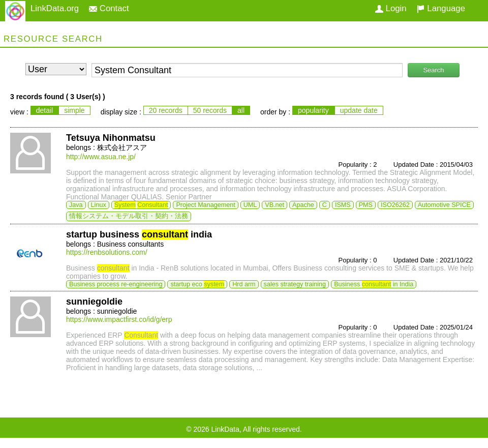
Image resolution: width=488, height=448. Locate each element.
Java (76, 205)
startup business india (139, 234)
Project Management (205, 205)
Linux (99, 205)
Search (433, 70)
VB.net (274, 205)
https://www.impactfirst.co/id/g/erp (119, 319)
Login (391, 8)
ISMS (343, 205)
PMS (366, 205)
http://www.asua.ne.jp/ (101, 157)
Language (441, 8)
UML (250, 205)
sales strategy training (295, 284)
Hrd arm (244, 284)
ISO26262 (395, 205)
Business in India (374, 284)
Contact (109, 8)
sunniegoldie (94, 302)
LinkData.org (55, 8)
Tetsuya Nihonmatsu (111, 138)
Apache (303, 205)
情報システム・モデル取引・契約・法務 (129, 216)
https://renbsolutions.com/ (107, 252)
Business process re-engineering (116, 284)
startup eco (197, 284)
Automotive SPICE (444, 205)
